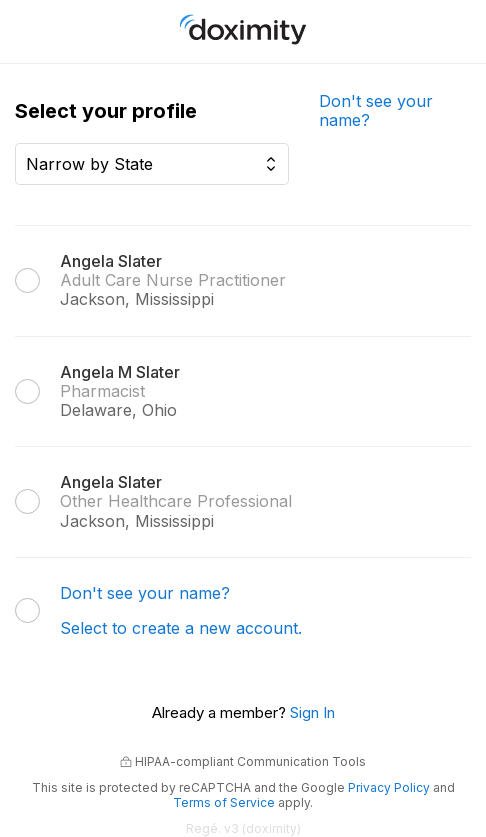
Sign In (312, 712)
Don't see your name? (376, 110)
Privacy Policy (389, 787)
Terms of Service (224, 802)
